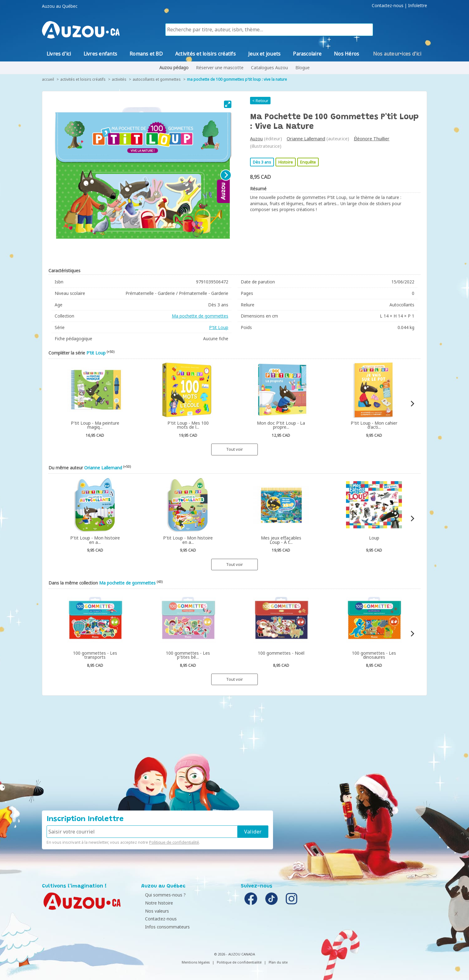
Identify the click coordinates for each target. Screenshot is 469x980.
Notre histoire (157, 903)
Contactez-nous (388, 6)
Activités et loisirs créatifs (83, 79)
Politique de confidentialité (174, 842)
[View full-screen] (228, 104)
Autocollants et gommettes (157, 79)
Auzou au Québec (60, 6)
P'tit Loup (219, 327)
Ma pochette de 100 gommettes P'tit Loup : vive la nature (237, 79)
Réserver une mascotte (220, 68)
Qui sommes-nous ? (163, 895)
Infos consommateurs (165, 927)
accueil (48, 79)
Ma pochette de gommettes (200, 316)
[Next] (226, 175)
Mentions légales (196, 962)
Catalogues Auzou (269, 68)
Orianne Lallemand (306, 139)
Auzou (256, 139)
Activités (119, 79)
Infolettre (418, 6)
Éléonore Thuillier (372, 139)
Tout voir (234, 449)
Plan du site (278, 962)
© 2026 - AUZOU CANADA (234, 954)
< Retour (260, 101)
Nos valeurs (155, 911)
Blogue (303, 68)
